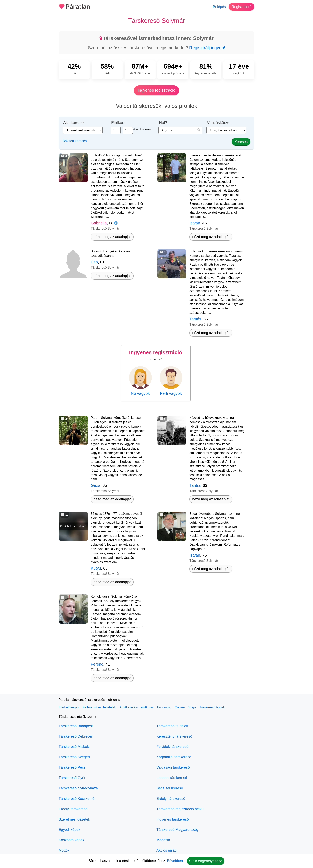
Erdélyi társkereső (73, 809)
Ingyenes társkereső (173, 819)
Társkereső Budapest (76, 726)
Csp (94, 262)
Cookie (180, 707)
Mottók (64, 850)
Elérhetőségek (69, 707)
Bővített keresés (75, 141)
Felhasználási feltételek (99, 707)
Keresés (241, 142)
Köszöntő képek (71, 840)
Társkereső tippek (212, 707)
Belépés (219, 7)
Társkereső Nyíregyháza (78, 788)
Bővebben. (175, 861)
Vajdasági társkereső (173, 767)
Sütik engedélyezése (206, 861)
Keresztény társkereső (174, 736)
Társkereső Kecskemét (77, 799)
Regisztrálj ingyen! (207, 48)
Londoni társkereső (172, 778)
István (195, 223)
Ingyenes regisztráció (157, 90)
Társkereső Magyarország (177, 830)
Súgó (192, 707)
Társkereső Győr (72, 778)
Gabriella (99, 223)
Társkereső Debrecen (76, 736)
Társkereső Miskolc (74, 747)
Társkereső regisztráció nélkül (180, 809)
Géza (96, 485)
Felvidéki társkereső (172, 747)
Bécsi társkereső (170, 788)
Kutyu (96, 568)
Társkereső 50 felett (172, 726)
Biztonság (164, 707)
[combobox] (180, 130)
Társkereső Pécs (72, 767)
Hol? (163, 123)
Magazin (163, 840)
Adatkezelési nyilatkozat (137, 707)
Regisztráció (241, 7)
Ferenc (97, 664)
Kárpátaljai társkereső (174, 757)
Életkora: (119, 123)
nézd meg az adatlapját (112, 237)
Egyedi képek (69, 830)
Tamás (195, 319)
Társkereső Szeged (74, 757)
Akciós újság (167, 850)
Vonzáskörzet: (219, 123)
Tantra (195, 485)
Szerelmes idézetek (74, 819)
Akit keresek (74, 123)
